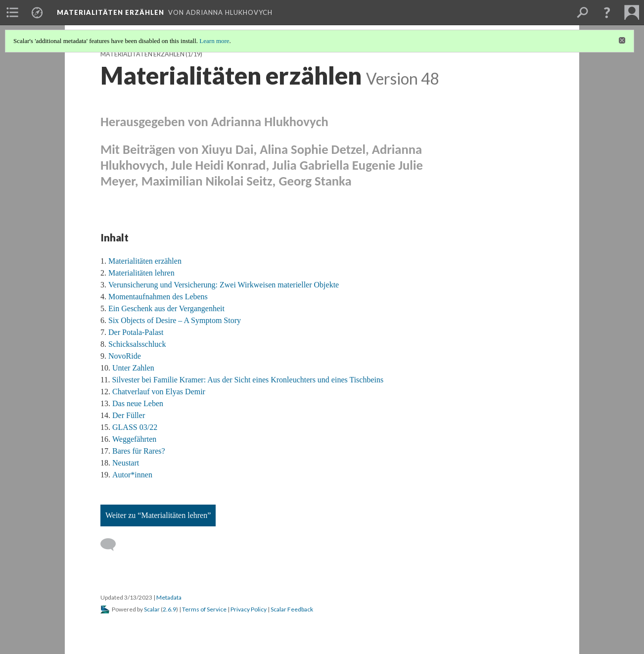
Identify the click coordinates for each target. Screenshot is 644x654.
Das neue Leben (138, 403)
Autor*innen (132, 475)
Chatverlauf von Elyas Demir (159, 392)
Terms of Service (204, 609)
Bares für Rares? (139, 451)
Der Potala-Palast (136, 332)
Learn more (214, 41)
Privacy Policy (249, 609)
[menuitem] (12, 12)
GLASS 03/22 (135, 427)
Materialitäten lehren (141, 273)
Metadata (169, 597)
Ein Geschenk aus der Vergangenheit (166, 308)
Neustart (126, 463)
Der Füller (129, 415)
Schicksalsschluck (137, 344)
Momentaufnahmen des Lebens (158, 297)
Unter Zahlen (133, 368)
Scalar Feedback (292, 609)
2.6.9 (169, 609)
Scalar (152, 609)
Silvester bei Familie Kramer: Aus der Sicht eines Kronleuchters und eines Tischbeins (248, 380)
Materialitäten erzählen (142, 54)
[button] (607, 12)
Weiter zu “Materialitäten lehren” (158, 515)
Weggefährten (134, 439)
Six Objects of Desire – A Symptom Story (175, 320)
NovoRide (125, 356)
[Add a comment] (113, 545)
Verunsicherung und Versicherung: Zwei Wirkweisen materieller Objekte (224, 285)
